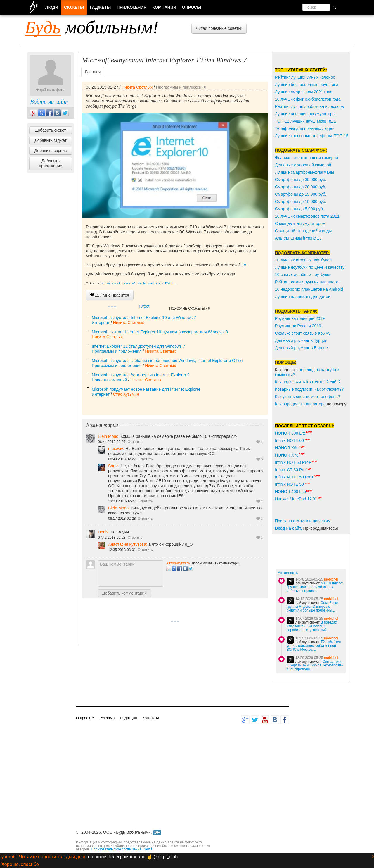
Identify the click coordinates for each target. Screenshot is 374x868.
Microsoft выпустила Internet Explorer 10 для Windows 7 (144, 318)
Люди (52, 7)
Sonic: (114, 466)
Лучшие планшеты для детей (303, 297)
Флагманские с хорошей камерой (307, 158)
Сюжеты (74, 7)
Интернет (101, 323)
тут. (245, 265)
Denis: (104, 532)
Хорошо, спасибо (20, 864)
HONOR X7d (287, 455)
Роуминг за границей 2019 (300, 318)
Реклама (107, 718)
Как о (280, 404)
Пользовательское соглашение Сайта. (122, 849)
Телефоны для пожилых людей (305, 128)
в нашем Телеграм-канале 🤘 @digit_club (133, 857)
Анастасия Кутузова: (128, 544)
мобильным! (92, 27)
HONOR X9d (287, 448)
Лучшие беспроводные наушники (307, 85)
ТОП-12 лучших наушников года (305, 121)
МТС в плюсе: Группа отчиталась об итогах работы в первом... (315, 587)
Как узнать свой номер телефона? (308, 397)
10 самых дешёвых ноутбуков (303, 275)
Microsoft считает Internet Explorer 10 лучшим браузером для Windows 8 (160, 332)
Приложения (131, 7)
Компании (165, 7)
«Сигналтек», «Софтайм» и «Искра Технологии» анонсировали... (315, 665)
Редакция (128, 718)
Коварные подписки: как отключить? (309, 389)
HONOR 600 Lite (290, 433)
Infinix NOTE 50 (289, 484)
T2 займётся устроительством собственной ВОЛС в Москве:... (314, 646)
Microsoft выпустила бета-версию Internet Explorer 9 (141, 375)
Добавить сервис (51, 151)
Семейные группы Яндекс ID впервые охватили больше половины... (312, 607)
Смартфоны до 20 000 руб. (301, 187)
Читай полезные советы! (219, 28)
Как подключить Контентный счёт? (308, 382)
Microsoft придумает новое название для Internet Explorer (146, 389)
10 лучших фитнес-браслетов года (308, 99)
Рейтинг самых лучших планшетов (308, 282)
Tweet (144, 306)
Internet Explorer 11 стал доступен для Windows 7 (138, 346)
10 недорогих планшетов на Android (309, 289)
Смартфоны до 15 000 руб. (301, 194)
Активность (288, 573)
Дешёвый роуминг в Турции (301, 340)
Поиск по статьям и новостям (303, 521)
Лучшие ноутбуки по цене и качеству (310, 267)
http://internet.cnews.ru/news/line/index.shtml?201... (138, 283)
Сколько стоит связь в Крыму (303, 333)
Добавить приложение (51, 163)
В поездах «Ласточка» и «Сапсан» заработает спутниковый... (312, 626)
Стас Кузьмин (126, 394)
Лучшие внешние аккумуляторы (305, 114)
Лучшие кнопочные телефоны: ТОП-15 (312, 136)
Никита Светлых (137, 87)
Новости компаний (109, 380)
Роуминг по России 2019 (298, 326)
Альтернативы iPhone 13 (298, 238)
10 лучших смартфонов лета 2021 (307, 216)
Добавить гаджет (51, 140)
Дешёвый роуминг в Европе (301, 348)
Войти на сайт (49, 102)
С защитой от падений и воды (303, 231)
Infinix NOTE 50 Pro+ (294, 477)
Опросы (192, 7)
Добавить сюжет (51, 130)
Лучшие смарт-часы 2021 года (304, 92)
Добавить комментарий (124, 593)
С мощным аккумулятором (300, 223)
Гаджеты (100, 7)
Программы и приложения (181, 87)
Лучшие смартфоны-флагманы (304, 172)
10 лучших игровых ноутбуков (303, 260)
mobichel (331, 579)
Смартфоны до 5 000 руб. (299, 209)
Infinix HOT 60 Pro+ (293, 462)
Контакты (150, 718)
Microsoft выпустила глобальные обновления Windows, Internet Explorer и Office (167, 361)
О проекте (85, 718)
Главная (93, 72)
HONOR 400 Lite (290, 492)
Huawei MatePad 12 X (295, 499)
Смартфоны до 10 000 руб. (301, 201)
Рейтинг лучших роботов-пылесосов (309, 106)
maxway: (116, 449)
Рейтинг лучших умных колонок (305, 77)
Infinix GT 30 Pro (290, 470)
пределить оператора (305, 404)
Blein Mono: (109, 436)
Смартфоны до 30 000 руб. (301, 180)
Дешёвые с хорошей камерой (303, 165)
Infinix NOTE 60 (289, 440)
